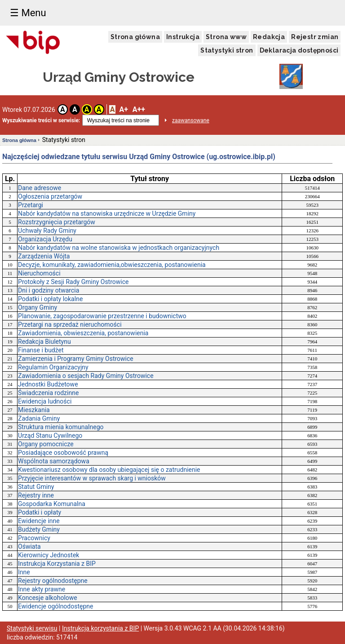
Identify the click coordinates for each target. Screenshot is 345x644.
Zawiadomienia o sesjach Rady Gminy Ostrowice (86, 376)
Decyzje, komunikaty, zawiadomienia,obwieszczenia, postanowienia (112, 265)
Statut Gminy (36, 487)
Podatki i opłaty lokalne (50, 299)
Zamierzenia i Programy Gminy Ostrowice (76, 359)
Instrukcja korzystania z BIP (100, 628)
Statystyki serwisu (32, 628)
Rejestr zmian (315, 37)
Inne (24, 572)
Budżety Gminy (39, 529)
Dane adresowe (40, 188)
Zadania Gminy (39, 418)
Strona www (226, 37)
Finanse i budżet (41, 350)
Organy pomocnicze (46, 444)
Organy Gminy (38, 307)
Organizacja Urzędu (45, 239)
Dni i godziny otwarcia (49, 290)
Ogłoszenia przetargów (50, 196)
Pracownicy (34, 538)
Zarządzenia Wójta (44, 256)
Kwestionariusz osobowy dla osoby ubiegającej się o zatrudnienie (109, 470)
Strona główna (135, 37)
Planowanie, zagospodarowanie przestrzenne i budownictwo (102, 316)
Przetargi (31, 205)
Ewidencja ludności (45, 401)
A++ (139, 109)
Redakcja (269, 37)
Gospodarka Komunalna (52, 504)
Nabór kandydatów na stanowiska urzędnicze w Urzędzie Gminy (107, 213)
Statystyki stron (227, 50)
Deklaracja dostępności (299, 50)
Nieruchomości (39, 273)
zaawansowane (191, 120)
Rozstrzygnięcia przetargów (57, 222)
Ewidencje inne (39, 521)
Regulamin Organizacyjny (53, 367)
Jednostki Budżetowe (48, 384)
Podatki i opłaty (40, 512)
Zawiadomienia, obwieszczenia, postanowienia (83, 333)
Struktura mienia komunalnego (61, 427)
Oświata (29, 546)
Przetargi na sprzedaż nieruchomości (70, 324)
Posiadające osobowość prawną (63, 453)
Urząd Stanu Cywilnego (50, 435)
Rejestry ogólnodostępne (53, 581)
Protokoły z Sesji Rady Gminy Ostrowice (73, 282)
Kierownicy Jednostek (49, 555)
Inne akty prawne (42, 589)
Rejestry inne (36, 495)
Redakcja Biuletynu (44, 342)
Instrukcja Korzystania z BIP (57, 564)
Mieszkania (34, 410)
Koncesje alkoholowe (48, 598)
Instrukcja (183, 37)
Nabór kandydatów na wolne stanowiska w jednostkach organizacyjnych (119, 248)
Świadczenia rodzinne (48, 393)
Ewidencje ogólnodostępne (55, 606)
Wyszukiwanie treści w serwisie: (41, 120)
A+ (123, 109)
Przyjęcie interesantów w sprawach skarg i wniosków (92, 478)
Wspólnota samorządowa (54, 461)
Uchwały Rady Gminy (47, 231)
